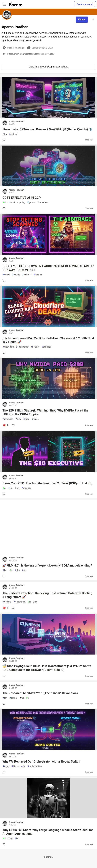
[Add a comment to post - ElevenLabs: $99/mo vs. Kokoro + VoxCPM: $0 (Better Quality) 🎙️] (5, 140)
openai (13, 698)
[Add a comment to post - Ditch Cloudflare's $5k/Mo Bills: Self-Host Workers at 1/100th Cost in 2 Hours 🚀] (5, 353)
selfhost (14, 134)
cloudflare (8, 347)
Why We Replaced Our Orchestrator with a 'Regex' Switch (41, 761)
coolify (16, 275)
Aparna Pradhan (16, 122)
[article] (48, 117)
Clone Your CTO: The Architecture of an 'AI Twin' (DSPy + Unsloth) (47, 483)
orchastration (35, 766)
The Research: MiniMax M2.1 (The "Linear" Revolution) (40, 693)
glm (17, 570)
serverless (43, 203)
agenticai (27, 488)
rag (17, 488)
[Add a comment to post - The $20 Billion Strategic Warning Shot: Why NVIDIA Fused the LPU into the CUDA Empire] (5, 425)
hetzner (38, 275)
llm (10, 488)
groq (27, 419)
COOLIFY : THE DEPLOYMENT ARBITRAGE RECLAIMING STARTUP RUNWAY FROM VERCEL (48, 268)
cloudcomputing (17, 203)
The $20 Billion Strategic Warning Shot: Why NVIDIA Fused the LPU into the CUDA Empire (45, 412)
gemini (31, 203)
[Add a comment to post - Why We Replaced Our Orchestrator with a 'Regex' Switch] (5, 772)
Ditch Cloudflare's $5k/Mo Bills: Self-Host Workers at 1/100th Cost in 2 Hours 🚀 (48, 340)
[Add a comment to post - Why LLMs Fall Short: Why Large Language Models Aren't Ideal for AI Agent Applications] (5, 844)
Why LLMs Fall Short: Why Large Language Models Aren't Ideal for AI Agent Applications (48, 832)
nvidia (35, 419)
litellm (15, 766)
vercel (6, 275)
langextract (19, 602)
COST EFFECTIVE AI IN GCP (22, 198)
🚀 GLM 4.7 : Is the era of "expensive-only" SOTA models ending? (47, 565)
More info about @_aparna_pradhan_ (48, 67)
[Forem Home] (16, 4)
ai (4, 203)
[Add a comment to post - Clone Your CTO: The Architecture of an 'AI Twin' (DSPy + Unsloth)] (5, 494)
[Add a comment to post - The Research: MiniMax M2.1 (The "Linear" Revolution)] (5, 704)
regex (6, 766)
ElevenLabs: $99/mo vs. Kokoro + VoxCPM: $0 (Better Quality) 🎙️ (48, 129)
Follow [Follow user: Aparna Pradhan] (82, 20)
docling (7, 602)
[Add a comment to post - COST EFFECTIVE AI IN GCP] (5, 208)
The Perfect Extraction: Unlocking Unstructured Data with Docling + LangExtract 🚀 (47, 595)
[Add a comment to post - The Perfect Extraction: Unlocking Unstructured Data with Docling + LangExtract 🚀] (5, 608)
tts (5, 134)
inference (8, 419)
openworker (22, 347)
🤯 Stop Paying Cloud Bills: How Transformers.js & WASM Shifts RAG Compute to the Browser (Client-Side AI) (47, 668)
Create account (85, 4)
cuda (18, 419)
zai (24, 570)
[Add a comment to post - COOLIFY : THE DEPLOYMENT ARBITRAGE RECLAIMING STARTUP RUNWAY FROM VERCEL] (5, 281)
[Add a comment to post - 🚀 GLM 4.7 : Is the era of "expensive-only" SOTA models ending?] (5, 576)
